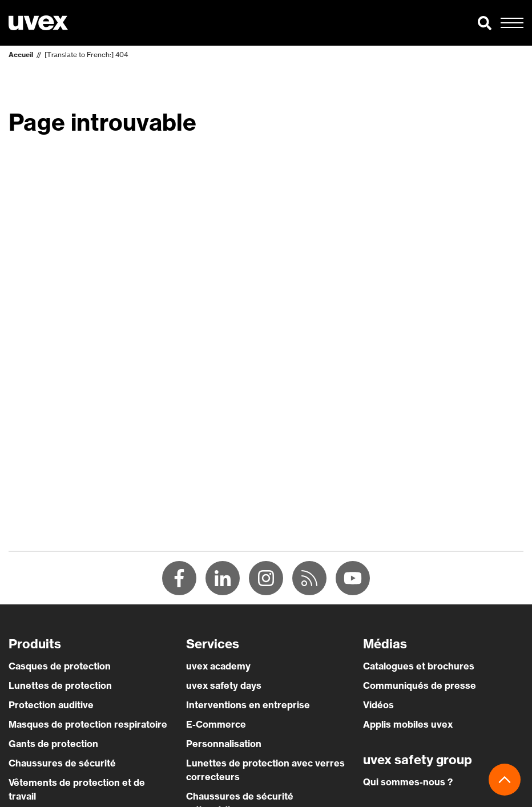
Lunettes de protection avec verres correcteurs (265, 770)
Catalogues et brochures (419, 666)
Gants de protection (53, 744)
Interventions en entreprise (248, 705)
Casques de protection (60, 666)
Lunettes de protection (60, 685)
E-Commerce (216, 724)
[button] (485, 23)
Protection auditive (51, 705)
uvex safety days (224, 685)
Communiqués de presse (420, 685)
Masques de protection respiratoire (88, 724)
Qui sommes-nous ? (408, 782)
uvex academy (218, 666)
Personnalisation (224, 744)
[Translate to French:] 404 (86, 55)
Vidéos (378, 705)
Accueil (21, 55)
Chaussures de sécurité (62, 763)
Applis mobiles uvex (408, 724)
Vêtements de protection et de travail (77, 789)
